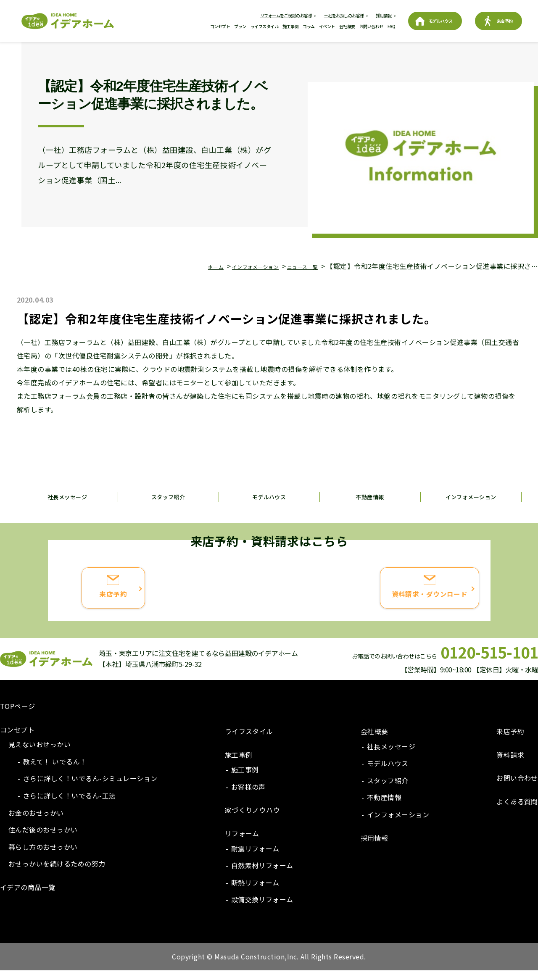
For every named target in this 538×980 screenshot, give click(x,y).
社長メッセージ (67, 497)
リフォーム (242, 843)
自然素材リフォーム (262, 875)
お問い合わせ (371, 26)
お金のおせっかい (36, 822)
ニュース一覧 (297, 266)
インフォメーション (237, 266)
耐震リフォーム (255, 858)
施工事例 (290, 26)
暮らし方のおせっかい (43, 856)
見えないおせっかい (40, 753)
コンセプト (220, 26)
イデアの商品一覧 (28, 896)
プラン (240, 26)
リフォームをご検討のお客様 (286, 15)
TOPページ (18, 715)
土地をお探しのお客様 (344, 15)
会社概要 (347, 26)
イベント (327, 26)
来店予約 (505, 21)
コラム (309, 26)
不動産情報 (370, 497)
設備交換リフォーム (262, 909)
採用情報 (384, 15)
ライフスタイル (265, 26)
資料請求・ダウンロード (375, 604)
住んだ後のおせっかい (43, 839)
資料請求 (510, 764)
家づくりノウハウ (253, 819)
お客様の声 (248, 796)
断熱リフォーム (255, 892)
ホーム (187, 266)
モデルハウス (441, 21)
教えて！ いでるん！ (55, 771)
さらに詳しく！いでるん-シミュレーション (90, 788)
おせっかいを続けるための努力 (57, 873)
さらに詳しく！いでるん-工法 (70, 805)
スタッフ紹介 (168, 497)
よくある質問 (517, 811)
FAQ (392, 26)
